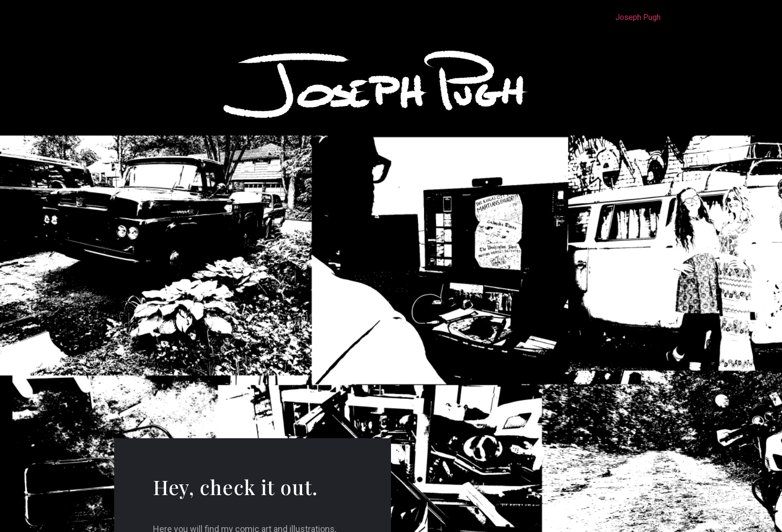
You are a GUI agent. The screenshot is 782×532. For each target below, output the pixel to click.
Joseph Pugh (638, 17)
